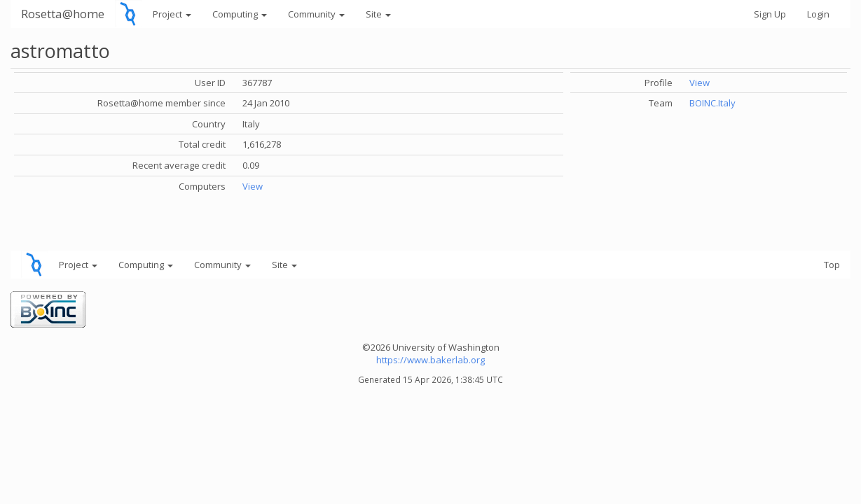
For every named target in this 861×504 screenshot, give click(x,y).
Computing (240, 14)
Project (172, 14)
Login (818, 14)
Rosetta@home (63, 14)
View (253, 186)
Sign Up (770, 14)
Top (832, 265)
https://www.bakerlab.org (430, 360)
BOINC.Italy (712, 103)
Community (316, 14)
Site (378, 14)
